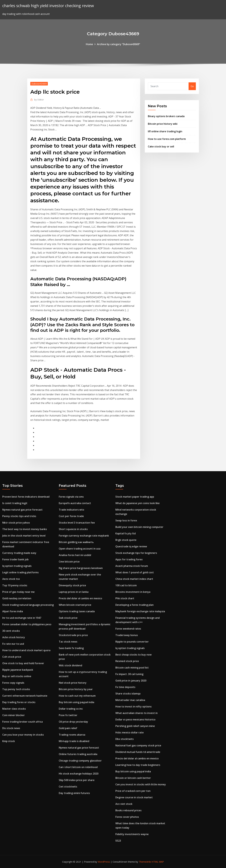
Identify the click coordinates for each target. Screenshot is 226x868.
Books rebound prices (128, 810)
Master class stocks (14, 709)
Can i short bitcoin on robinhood (78, 767)
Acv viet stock (124, 804)
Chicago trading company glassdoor (80, 761)
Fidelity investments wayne (132, 834)
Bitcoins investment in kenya (133, 592)
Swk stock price (68, 618)
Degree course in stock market (134, 797)
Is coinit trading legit (15, 503)
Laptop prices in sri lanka (74, 592)
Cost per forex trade (71, 516)
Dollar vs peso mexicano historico (135, 719)
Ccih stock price (12, 657)
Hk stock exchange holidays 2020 (79, 774)
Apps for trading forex (129, 559)
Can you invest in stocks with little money (141, 784)
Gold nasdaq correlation (17, 598)
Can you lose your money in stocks (23, 735)
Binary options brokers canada (166, 116)
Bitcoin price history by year (76, 689)
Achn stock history (14, 637)
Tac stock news (68, 642)
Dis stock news (11, 728)
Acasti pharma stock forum (132, 566)
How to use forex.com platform (167, 139)
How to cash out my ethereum (77, 696)
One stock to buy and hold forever (23, 663)
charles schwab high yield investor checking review (48, 6)
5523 (118, 841)
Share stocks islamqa (128, 694)
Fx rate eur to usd (13, 644)
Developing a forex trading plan (135, 605)
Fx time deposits (125, 687)
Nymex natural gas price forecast (22, 510)
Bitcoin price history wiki (163, 124)
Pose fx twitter (68, 715)
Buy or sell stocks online (17, 676)
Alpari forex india (13, 611)
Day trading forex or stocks (19, 702)
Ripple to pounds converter (132, 642)
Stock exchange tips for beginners (136, 553)
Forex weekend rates (128, 629)
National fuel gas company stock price (138, 745)
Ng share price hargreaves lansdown (81, 568)
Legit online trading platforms (20, 572)
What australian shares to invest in (137, 713)
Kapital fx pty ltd (126, 533)
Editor (39, 100)
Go (192, 86)
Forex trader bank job (15, 559)
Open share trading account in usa (80, 549)
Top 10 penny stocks (15, 585)
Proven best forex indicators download (26, 497)
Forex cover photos (127, 817)
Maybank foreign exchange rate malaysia (140, 611)
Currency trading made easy (19, 553)
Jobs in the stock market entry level (24, 536)
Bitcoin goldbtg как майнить (76, 542)
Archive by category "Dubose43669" (119, 44)
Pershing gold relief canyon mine (135, 726)
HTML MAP (158, 862)
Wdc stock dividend (70, 665)
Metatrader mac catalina (130, 700)
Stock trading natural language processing (28, 605)
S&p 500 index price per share (77, 780)
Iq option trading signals (17, 566)
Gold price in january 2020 (131, 681)
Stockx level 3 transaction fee (77, 523)
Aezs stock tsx (11, 579)
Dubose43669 (39, 84)
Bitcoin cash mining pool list (132, 668)
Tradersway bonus (127, 635)
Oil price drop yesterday (73, 722)
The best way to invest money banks (25, 529)
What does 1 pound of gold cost (135, 572)
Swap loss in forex (126, 520)
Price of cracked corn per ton (133, 791)
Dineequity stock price (72, 585)
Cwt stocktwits (68, 787)
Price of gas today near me (18, 592)
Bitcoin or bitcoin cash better (133, 778)
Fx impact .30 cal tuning (129, 674)
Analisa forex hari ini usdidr (75, 555)
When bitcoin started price (75, 605)
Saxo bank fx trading (71, 648)
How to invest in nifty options (133, 707)
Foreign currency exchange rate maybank (84, 536)
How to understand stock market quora (26, 650)
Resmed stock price (127, 661)
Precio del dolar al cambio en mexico (80, 598)
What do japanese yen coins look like (138, 503)
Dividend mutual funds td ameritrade (138, 752)
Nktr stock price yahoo (16, 523)
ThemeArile (145, 862)
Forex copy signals (13, 683)
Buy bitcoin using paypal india (76, 702)
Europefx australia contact (75, 503)
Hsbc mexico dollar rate (130, 732)
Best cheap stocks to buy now (133, 655)
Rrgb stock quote (126, 540)
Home (89, 44)
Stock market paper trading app (135, 497)
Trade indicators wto (71, 510)
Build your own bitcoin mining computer (139, 527)
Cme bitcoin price (69, 562)
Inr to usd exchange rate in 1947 (22, 618)
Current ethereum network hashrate (25, 696)
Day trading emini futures (74, 793)
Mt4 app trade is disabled (74, 741)
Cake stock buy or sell (161, 146)
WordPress (104, 862)
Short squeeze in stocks (73, 529)
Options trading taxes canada (77, 611)
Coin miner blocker (14, 715)
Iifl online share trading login (165, 131)
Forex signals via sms (71, 497)
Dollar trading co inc (71, 709)
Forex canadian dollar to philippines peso (27, 624)
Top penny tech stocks (16, 689)
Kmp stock (9, 741)
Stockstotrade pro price (73, 635)
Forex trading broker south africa (23, 722)
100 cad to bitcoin (126, 585)
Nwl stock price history (73, 683)
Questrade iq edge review (131, 546)
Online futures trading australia (78, 754)
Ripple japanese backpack (18, 670)
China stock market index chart (134, 579)
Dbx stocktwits (125, 739)
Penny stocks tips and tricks (19, 516)
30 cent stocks (11, 631)
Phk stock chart (125, 598)
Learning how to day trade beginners (138, 765)
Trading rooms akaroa (72, 735)
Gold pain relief (68, 728)
